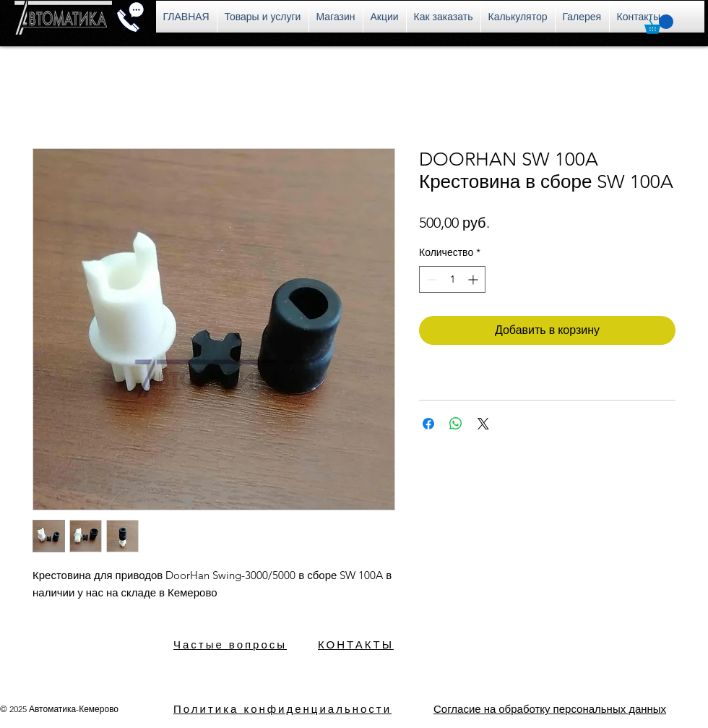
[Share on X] (483, 424)
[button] (659, 24)
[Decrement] (430, 279)
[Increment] (474, 279)
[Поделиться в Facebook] (428, 424)
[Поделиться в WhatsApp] (456, 424)
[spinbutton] (452, 279)
